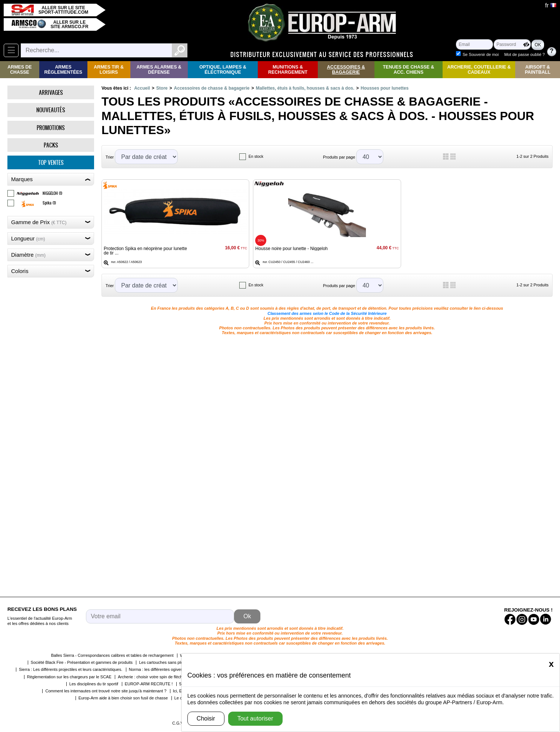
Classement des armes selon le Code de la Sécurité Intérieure (327, 313)
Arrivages (51, 92)
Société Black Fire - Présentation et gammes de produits (82, 662)
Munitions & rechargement (288, 70)
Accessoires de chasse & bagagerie (212, 88)
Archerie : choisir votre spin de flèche (151, 677)
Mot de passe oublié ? (525, 54)
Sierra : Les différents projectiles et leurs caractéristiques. (71, 669)
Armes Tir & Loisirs (109, 70)
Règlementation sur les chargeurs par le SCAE (69, 677)
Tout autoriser (255, 718)
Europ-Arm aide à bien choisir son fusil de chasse (123, 698)
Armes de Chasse (19, 70)
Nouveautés (51, 110)
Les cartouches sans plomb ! (165, 662)
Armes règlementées (63, 70)
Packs (51, 145)
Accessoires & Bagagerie (346, 70)
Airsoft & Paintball (538, 70)
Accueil (142, 88)
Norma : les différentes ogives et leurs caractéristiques (178, 669)
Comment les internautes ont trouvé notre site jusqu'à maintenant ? (106, 691)
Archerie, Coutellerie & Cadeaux (479, 70)
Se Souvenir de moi (481, 54)
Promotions (51, 128)
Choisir (206, 718)
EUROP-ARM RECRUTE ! (149, 684)
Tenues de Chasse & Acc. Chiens (409, 70)
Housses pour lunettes (385, 88)
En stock (256, 157)
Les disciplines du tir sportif (94, 684)
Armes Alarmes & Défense (159, 70)
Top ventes (51, 162)
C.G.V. (178, 723)
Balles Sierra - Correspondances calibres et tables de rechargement (112, 655)
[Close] (551, 664)
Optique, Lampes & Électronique (223, 70)
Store (162, 88)
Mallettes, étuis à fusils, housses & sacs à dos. (305, 88)
